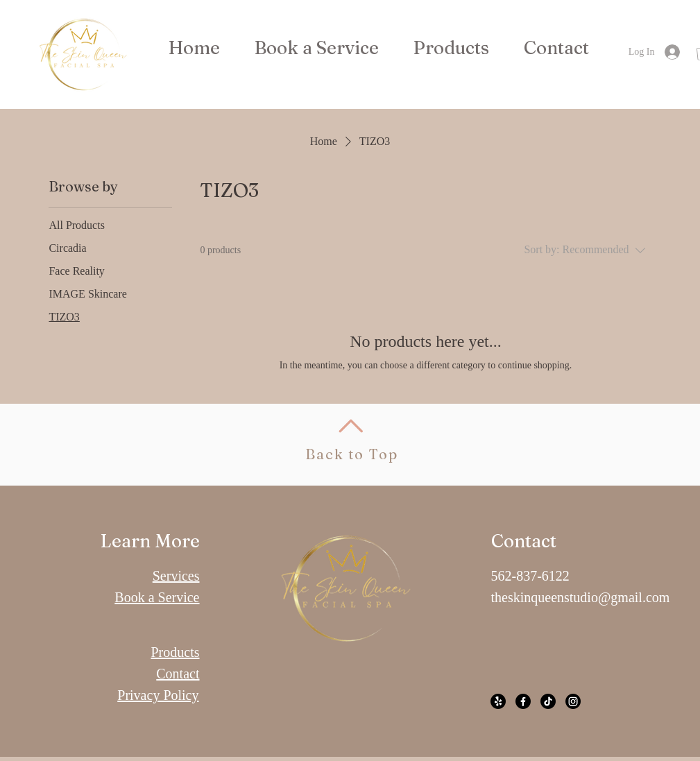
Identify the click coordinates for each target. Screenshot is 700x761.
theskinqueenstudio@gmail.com (581, 597)
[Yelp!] (498, 701)
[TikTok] (548, 701)
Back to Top (352, 454)
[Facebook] (523, 701)
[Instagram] (573, 701)
